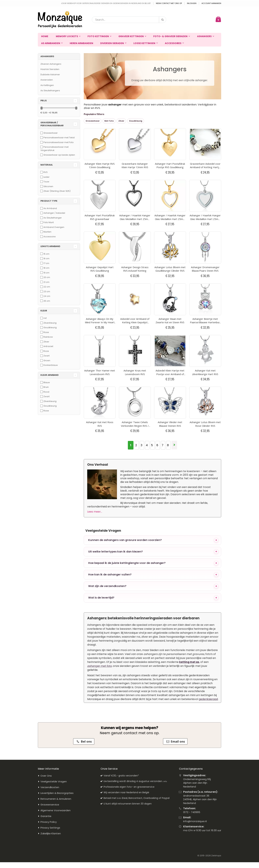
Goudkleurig (136, 121)
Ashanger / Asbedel (54, 213)
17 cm (46, 263)
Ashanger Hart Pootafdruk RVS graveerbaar (100, 170)
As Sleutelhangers (50, 91)
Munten (47, 232)
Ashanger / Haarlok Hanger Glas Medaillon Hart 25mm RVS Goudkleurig (170, 172)
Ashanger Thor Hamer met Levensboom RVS (100, 254)
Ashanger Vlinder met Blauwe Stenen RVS (170, 282)
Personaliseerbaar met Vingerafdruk (55, 149)
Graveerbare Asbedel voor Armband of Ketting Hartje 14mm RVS (205, 144)
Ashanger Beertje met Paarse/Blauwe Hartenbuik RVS (205, 228)
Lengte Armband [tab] (50, 246)
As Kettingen (47, 85)
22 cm (47, 287)
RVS (46, 172)
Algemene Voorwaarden (55, 669)
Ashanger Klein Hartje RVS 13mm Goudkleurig (100, 142)
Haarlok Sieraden (50, 69)
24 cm (47, 296)
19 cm (46, 273)
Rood (46, 392)
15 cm (46, 254)
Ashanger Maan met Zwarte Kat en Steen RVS (170, 226)
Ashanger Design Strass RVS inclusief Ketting (135, 198)
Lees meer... (95, 370)
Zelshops (216, 714)
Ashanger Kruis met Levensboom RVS (135, 254)
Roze (46, 351)
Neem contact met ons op (169, 3)
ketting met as (189, 520)
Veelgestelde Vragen (54, 640)
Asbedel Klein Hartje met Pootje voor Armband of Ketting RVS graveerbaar (170, 256)
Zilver (121, 121)
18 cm (46, 268)
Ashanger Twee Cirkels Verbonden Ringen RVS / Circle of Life (135, 284)
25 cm (47, 301)
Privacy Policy (49, 680)
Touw (46, 182)
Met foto (109, 121)
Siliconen (48, 186)
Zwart (46, 356)
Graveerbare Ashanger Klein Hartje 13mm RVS (135, 142)
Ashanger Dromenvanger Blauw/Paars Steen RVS (205, 198)
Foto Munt (49, 222)
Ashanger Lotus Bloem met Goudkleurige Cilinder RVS (170, 198)
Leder (46, 177)
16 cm (46, 259)
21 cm (46, 282)
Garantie (46, 675)
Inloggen (192, 3)
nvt (45, 318)
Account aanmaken (211, 3)
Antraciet (48, 346)
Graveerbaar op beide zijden (59, 155)
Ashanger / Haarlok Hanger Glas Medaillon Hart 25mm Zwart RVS (135, 172)
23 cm (47, 292)
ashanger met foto (99, 524)
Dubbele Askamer (50, 75)
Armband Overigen (54, 227)
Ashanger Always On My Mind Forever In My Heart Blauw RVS (100, 228)
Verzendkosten (50, 646)
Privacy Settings (50, 686)
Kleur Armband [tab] (50, 375)
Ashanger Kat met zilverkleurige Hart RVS (205, 254)
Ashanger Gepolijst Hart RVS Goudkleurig (100, 198)
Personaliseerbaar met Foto (59, 142)
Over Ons (46, 634)
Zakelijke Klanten (51, 692)
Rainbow (48, 337)
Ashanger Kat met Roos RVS (100, 282)
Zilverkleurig (50, 323)
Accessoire (50, 237)
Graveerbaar (93, 121)
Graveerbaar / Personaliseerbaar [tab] (52, 124)
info (165, 640)
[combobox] (129, 20)
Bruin (46, 387)
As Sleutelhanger (53, 218)
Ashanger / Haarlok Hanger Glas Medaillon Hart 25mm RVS (205, 172)
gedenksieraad (208, 557)
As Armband (50, 208)
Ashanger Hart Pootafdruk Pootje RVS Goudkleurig (170, 142)
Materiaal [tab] (47, 165)
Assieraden (47, 80)
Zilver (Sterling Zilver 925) (57, 191)
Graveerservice (50, 663)
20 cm (47, 277)
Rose (46, 332)
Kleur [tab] (44, 311)
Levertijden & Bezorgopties (57, 651)
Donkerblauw (51, 365)
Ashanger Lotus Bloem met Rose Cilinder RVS (205, 282)
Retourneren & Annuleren (56, 657)
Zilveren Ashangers (51, 64)
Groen (47, 360)
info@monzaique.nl (195, 679)
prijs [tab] (44, 101)
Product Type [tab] (49, 201)
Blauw (47, 382)
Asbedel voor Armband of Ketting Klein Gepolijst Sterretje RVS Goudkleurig (135, 228)
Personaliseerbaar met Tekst (59, 138)
